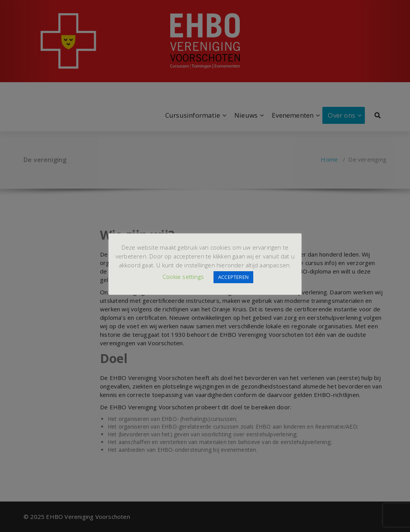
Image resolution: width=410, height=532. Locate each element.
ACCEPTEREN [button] (233, 277)
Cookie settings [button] (183, 277)
